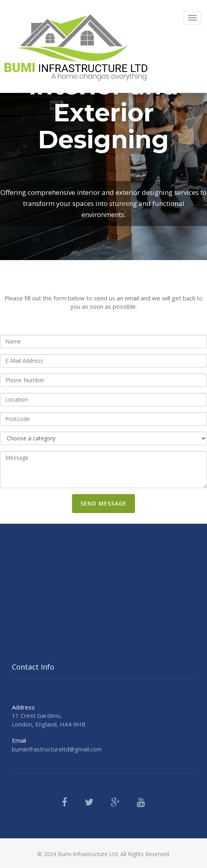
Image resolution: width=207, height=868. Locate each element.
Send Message (103, 503)
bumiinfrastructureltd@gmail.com (57, 749)
